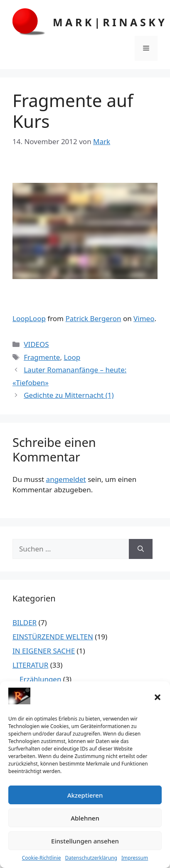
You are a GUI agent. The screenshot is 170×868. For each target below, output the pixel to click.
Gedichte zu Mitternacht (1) (69, 395)
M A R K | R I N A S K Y (109, 22)
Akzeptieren (85, 795)
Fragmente (42, 357)
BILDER (25, 622)
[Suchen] (141, 549)
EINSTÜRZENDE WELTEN (53, 637)
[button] (158, 697)
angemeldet (66, 479)
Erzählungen (40, 679)
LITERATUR (30, 665)
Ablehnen (85, 818)
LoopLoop (29, 318)
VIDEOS (36, 344)
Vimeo (144, 318)
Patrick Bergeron (93, 318)
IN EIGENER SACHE (44, 651)
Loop (72, 357)
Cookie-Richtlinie (42, 858)
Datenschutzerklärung (91, 858)
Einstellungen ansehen (85, 841)
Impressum (135, 858)
